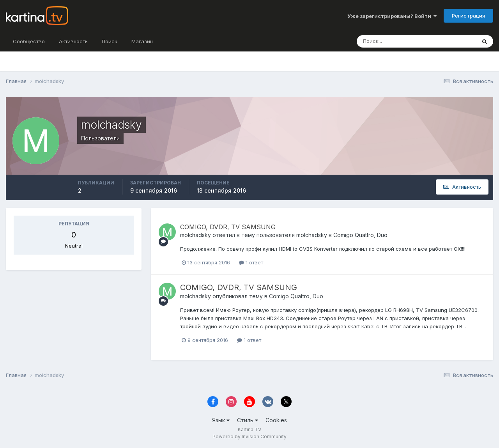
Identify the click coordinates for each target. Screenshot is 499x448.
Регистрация (468, 16)
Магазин (142, 41)
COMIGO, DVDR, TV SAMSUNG (228, 227)
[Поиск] (399, 41)
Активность (73, 41)
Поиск (110, 41)
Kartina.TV (249, 429)
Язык (221, 420)
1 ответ (251, 262)
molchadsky (196, 235)
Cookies (276, 420)
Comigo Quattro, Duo (360, 235)
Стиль (248, 420)
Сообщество (29, 41)
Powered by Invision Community (249, 436)
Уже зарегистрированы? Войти (392, 16)
